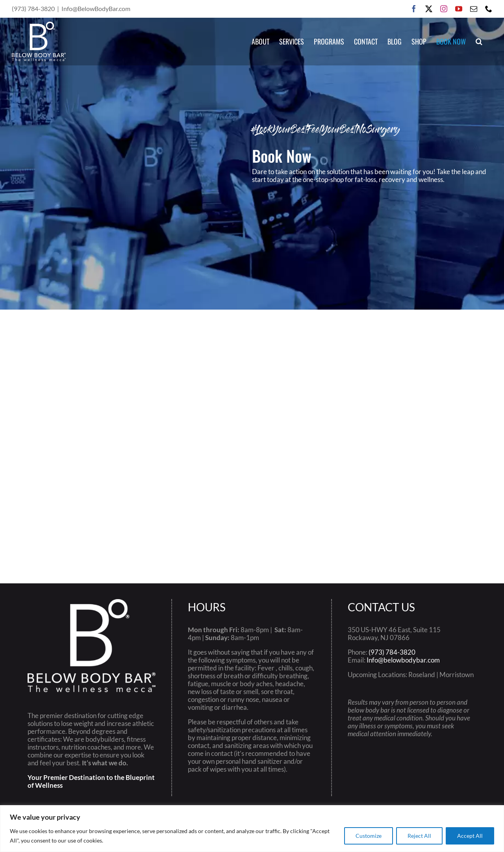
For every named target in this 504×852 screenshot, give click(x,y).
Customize (369, 836)
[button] (479, 41)
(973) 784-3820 (392, 652)
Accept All (470, 836)
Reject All (419, 836)
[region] (252, 829)
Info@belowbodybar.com (403, 660)
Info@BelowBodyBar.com (96, 8)
